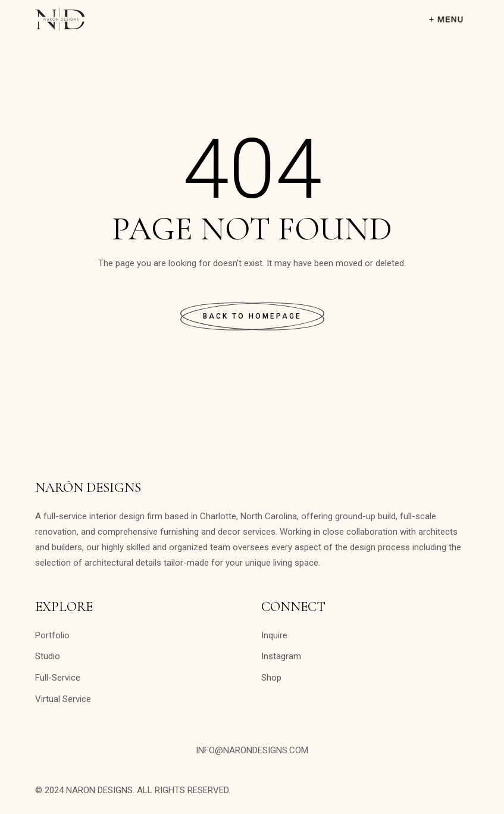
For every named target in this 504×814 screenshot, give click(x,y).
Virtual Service (63, 699)
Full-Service (58, 678)
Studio (48, 656)
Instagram (281, 656)
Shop (271, 678)
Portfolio (52, 635)
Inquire (274, 635)
